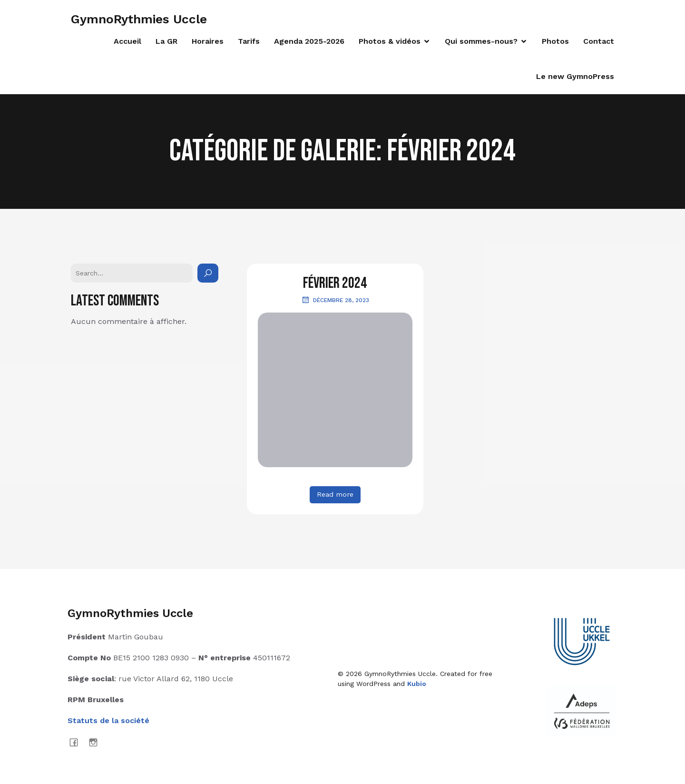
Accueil (127, 41)
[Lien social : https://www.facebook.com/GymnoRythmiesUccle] (77, 742)
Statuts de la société (108, 720)
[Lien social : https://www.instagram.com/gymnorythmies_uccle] (97, 742)
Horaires (208, 41)
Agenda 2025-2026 (309, 41)
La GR (166, 41)
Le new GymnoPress (575, 76)
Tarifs (249, 41)
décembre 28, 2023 (335, 300)
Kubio (417, 684)
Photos (555, 41)
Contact (599, 41)
